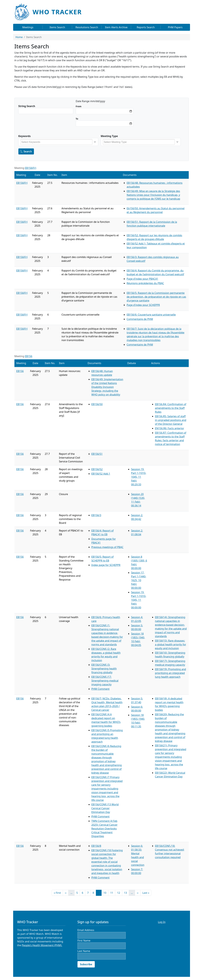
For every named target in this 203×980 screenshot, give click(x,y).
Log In (162, 922)
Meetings (28, 27)
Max (77, 119)
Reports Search (146, 27)
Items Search (57, 27)
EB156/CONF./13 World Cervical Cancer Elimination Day (105, 808)
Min (79, 106)
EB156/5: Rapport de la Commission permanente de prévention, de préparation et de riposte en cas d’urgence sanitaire (156, 297)
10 (106, 893)
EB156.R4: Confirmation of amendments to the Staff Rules (171, 408)
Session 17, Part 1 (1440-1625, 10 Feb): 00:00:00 (139, 580)
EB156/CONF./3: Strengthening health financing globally (104, 669)
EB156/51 (97, 454)
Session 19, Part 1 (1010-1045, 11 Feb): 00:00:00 (139, 600)
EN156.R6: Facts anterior (170, 428)
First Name (84, 941)
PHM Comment (101, 689)
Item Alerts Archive (116, 27)
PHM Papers (175, 27)
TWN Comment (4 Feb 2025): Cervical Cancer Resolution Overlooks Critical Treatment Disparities (105, 829)
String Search (27, 106)
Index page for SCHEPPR (106, 565)
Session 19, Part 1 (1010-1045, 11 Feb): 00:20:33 (139, 477)
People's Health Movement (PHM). (42, 945)
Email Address (86, 930)
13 (126, 893)
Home (19, 37)
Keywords (25, 136)
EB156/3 (96, 515)
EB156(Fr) (31, 168)
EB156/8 (96, 846)
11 (113, 893)
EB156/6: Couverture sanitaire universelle (151, 315)
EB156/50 (97, 404)
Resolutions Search (87, 27)
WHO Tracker (57, 12)
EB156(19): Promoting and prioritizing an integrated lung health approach (171, 673)
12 (119, 893)
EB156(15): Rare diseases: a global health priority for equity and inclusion (171, 644)
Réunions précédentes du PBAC (145, 283)
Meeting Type (109, 136)
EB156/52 (97, 469)
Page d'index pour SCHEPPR (143, 305)
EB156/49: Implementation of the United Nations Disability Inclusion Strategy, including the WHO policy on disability (107, 387)
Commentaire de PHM (140, 319)
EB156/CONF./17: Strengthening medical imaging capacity (105, 681)
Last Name (84, 951)
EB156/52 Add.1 (101, 474)
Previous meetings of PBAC (107, 547)
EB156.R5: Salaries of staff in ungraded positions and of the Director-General (171, 420)
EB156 (29, 356)
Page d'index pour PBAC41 (142, 279)
